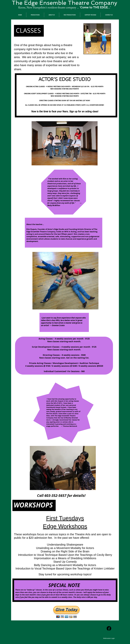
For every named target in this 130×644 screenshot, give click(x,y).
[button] (35, 15)
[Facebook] (109, 628)
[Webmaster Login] (109, 638)
